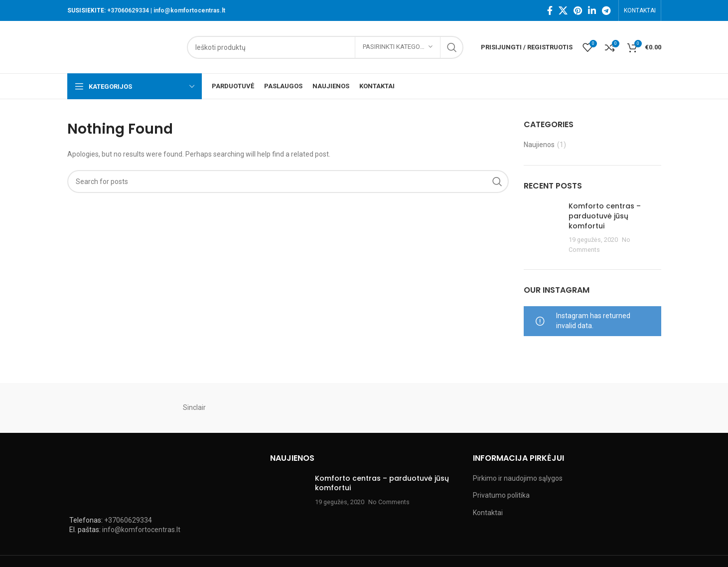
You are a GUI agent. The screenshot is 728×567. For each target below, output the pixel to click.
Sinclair (194, 407)
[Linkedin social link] (592, 10)
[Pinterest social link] (578, 10)
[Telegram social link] (606, 10)
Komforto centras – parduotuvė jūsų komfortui (605, 216)
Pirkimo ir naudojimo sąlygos (518, 478)
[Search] (325, 47)
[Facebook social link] (550, 10)
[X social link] (563, 10)
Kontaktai (488, 513)
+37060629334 (128, 10)
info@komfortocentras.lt (189, 10)
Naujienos (539, 145)
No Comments (389, 502)
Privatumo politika (501, 495)
